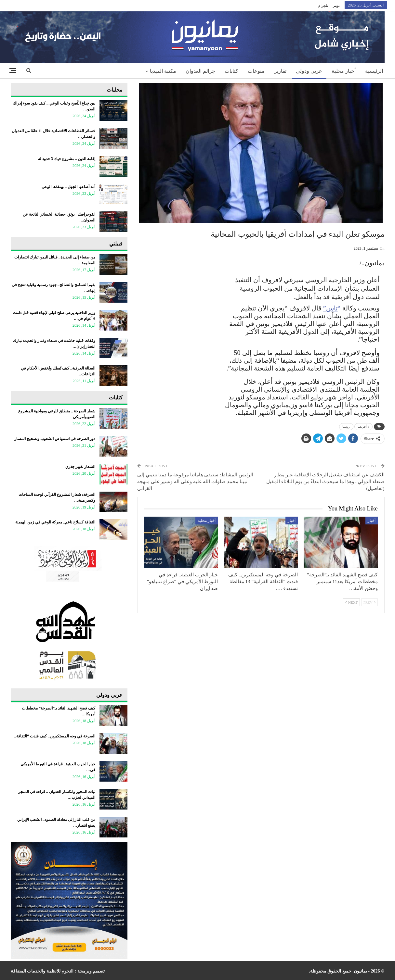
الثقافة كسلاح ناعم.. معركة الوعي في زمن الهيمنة (55, 522)
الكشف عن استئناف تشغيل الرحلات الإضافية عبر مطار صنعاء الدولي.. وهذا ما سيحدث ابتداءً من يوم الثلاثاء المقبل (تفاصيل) (325, 482)
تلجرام (323, 6)
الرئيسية (374, 71)
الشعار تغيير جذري (80, 467)
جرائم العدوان (200, 71)
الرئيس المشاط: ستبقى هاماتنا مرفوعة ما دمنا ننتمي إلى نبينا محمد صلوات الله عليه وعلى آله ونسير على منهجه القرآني (195, 482)
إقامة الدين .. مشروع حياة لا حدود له (67, 159)
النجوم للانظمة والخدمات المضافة (42, 971)
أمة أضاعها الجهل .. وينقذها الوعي (68, 187)
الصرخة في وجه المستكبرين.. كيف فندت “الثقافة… (54, 736)
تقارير (280, 71)
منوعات (256, 71)
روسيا (346, 427)
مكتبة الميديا (163, 71)
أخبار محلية (344, 71)
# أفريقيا (363, 427)
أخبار (372, 521)
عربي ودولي (309, 71)
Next (351, 602)
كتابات (231, 71)
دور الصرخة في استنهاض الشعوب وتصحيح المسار (55, 439)
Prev (369, 602)
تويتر (336, 6)
